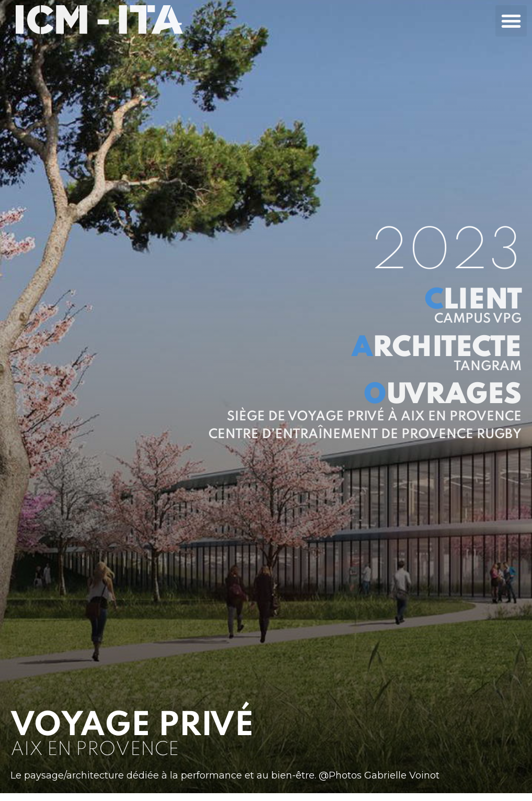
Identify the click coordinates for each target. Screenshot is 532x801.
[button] (511, 21)
